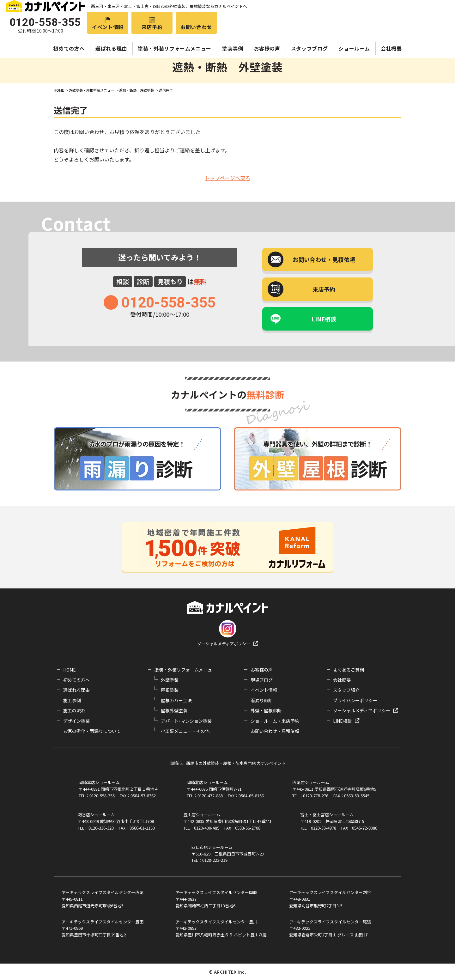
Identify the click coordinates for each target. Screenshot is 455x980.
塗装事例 (233, 48)
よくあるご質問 (349, 670)
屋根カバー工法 (176, 700)
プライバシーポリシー (355, 700)
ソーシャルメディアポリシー (224, 644)
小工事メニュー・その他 (185, 731)
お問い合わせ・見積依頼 (275, 731)
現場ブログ (262, 680)
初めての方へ (69, 48)
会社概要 (391, 48)
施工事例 (72, 700)
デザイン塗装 (76, 721)
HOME (70, 670)
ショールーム (354, 48)
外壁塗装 (170, 680)
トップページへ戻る (227, 178)
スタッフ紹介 (346, 690)
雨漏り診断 (262, 700)
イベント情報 (108, 27)
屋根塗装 (170, 690)
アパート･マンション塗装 (186, 721)
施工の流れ (74, 710)
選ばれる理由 (111, 48)
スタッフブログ (309, 48)
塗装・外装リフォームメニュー (175, 48)
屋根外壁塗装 (174, 710)
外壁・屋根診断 (266, 710)
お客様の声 (267, 48)
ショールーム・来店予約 (275, 721)
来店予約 (152, 27)
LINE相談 (324, 319)
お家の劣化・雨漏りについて (92, 731)
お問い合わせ (196, 27)
